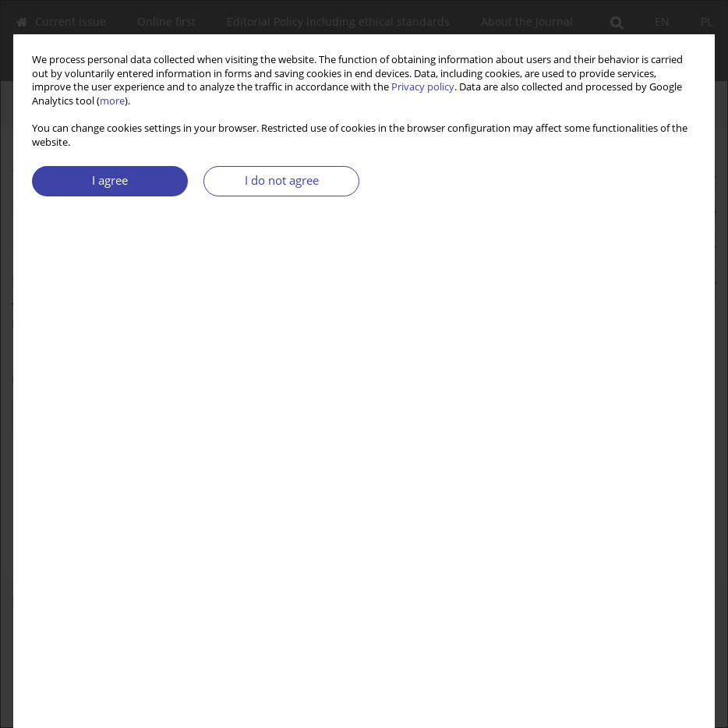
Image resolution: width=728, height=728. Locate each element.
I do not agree (282, 180)
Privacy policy (423, 87)
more (112, 101)
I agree (110, 180)
